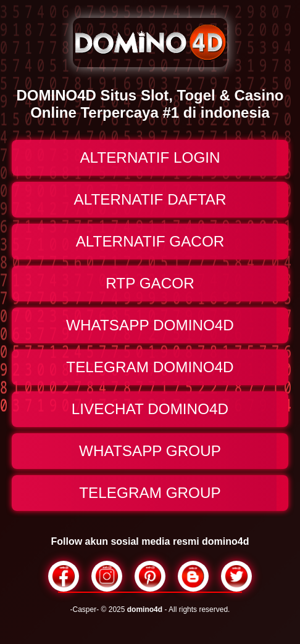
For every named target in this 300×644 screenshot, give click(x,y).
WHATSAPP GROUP (150, 451)
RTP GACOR (150, 283)
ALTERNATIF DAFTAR (150, 199)
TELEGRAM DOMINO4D (150, 367)
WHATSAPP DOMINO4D (150, 325)
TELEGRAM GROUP (150, 493)
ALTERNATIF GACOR (150, 241)
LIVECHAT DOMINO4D (150, 409)
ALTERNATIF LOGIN (150, 157)
